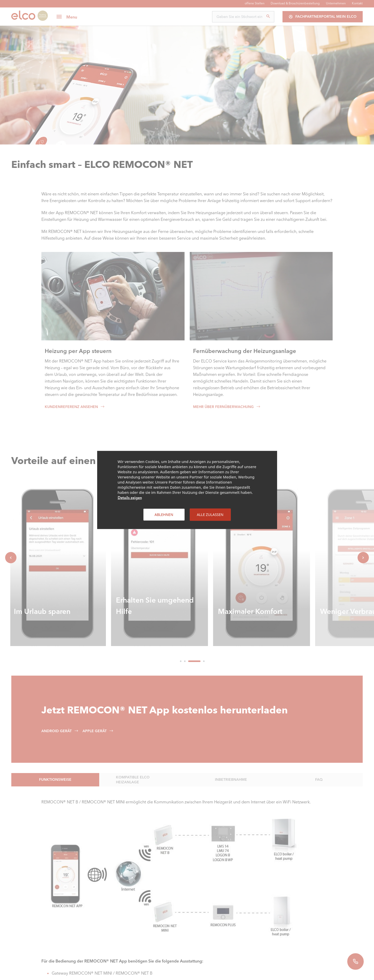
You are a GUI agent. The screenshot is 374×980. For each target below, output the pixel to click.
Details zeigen (130, 498)
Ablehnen (164, 515)
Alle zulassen (210, 515)
